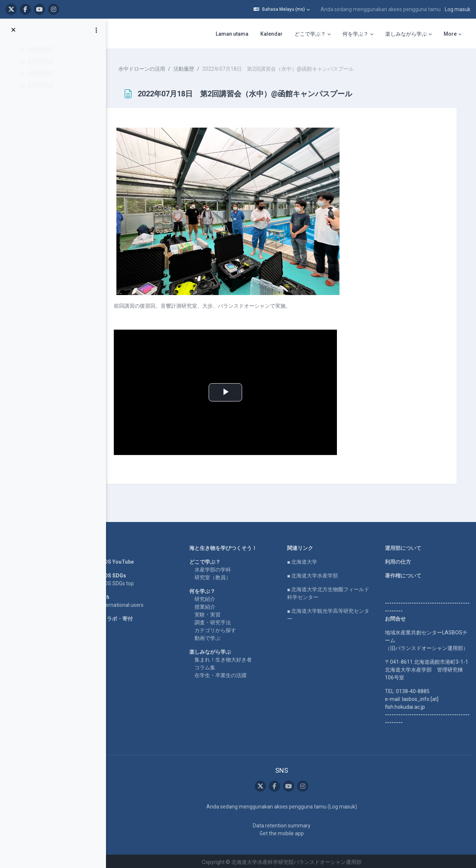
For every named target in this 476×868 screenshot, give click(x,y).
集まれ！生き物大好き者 (229, 658)
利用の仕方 (399, 560)
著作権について (404, 574)
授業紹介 (211, 605)
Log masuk (458, 9)
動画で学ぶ (213, 637)
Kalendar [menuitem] (271, 34)
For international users (126, 603)
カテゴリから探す (221, 629)
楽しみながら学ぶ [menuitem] (406, 34)
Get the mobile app (285, 832)
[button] (282, 9)
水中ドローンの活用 (150, 67)
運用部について (404, 547)
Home (107, 547)
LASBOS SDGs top (121, 582)
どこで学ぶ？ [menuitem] (310, 34)
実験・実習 (213, 613)
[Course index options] (96, 30)
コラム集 (211, 666)
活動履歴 (192, 67)
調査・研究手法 (219, 621)
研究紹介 (211, 598)
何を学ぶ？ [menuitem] (356, 34)
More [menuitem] (450, 34)
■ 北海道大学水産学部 (316, 574)
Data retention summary (285, 824)
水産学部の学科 (219, 568)
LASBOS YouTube (121, 560)
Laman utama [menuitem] (232, 34)
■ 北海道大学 (306, 560)
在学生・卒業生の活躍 (226, 674)
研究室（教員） (219, 576)
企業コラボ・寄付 (120, 617)
